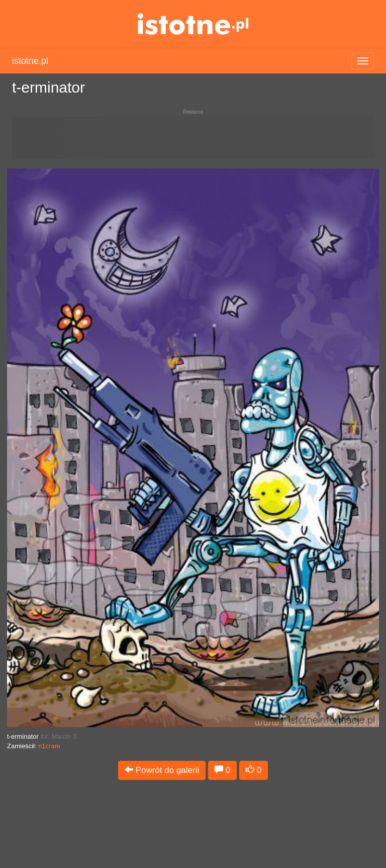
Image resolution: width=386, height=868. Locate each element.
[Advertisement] (193, 142)
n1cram (49, 746)
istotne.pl (193, 24)
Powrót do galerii (162, 770)
